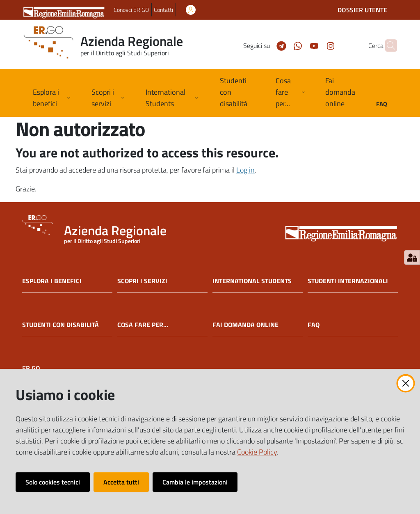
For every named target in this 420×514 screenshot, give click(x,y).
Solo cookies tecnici (53, 482)
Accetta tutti (121, 482)
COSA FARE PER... (143, 325)
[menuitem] (238, 93)
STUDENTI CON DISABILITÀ (60, 325)
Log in (245, 170)
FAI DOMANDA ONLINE (245, 325)
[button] (387, 45)
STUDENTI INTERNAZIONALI (348, 281)
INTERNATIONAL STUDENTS (252, 281)
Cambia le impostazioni (195, 482)
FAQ (314, 325)
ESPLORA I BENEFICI (52, 281)
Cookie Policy (257, 452)
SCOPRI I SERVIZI (142, 281)
